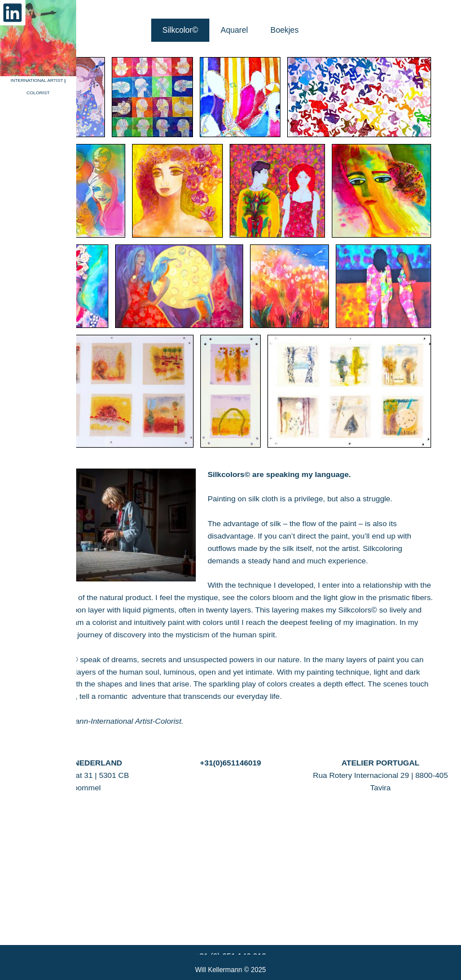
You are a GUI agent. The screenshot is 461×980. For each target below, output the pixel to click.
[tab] (180, 168)
